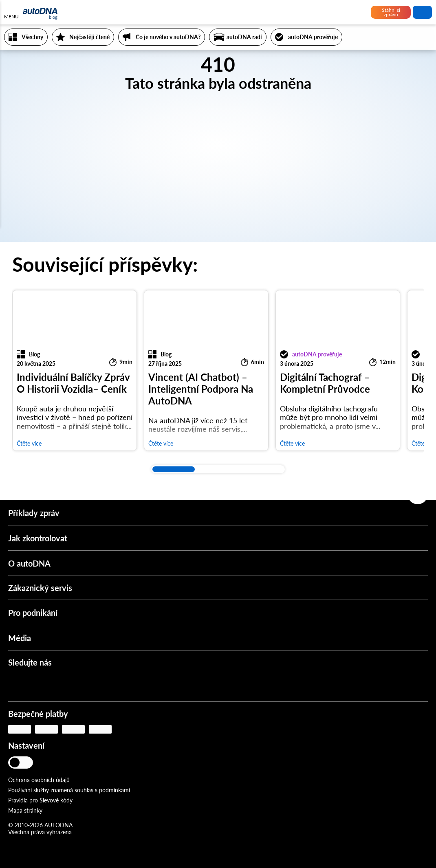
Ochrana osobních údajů (39, 780)
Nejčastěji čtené (89, 37)
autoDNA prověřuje (313, 37)
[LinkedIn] (89, 684)
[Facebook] (65, 684)
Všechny (32, 37)
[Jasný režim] (15, 763)
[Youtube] (41, 684)
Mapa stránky (25, 810)
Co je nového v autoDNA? (168, 37)
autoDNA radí (244, 37)
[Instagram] (17, 684)
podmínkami (115, 790)
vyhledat (423, 12)
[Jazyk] (48, 763)
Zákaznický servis (40, 588)
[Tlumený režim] (26, 763)
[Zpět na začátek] (418, 494)
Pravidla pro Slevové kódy (40, 800)
